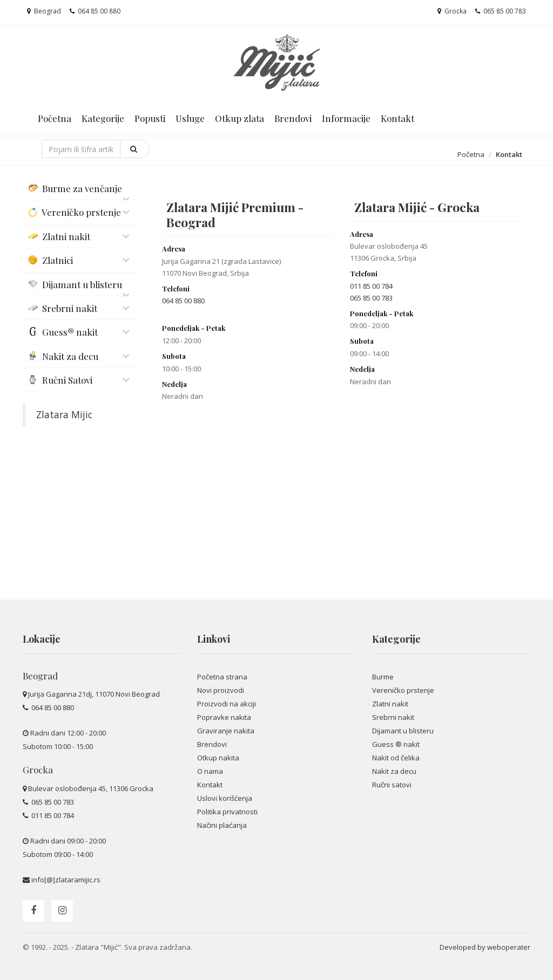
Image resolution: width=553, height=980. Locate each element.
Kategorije (103, 118)
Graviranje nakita (226, 731)
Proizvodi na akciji (227, 704)
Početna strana (222, 677)
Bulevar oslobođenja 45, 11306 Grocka (91, 788)
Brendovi (293, 118)
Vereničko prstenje (403, 690)
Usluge (190, 118)
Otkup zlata (240, 118)
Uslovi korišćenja (225, 798)
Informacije (346, 118)
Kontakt (397, 118)
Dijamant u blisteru (403, 731)
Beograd (44, 11)
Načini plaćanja (222, 825)
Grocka (452, 11)
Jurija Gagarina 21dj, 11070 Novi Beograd (94, 694)
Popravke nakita (224, 717)
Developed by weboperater (485, 947)
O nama (210, 771)
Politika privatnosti (227, 812)
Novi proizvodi (221, 690)
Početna (55, 118)
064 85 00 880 (95, 11)
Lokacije (42, 639)
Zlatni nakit (390, 704)
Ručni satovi (392, 785)
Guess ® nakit (396, 744)
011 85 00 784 (371, 286)
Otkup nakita (218, 758)
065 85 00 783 (501, 11)
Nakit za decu (394, 771)
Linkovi (214, 639)
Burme (383, 677)
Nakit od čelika (396, 758)
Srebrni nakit (393, 717)
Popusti (150, 118)
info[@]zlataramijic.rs (66, 880)
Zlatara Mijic (64, 414)
